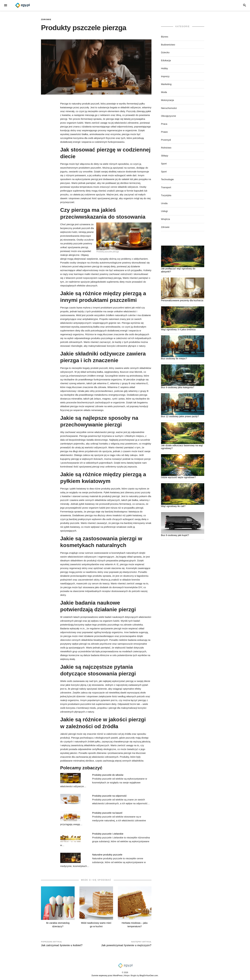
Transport (166, 187)
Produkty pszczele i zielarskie (108, 834)
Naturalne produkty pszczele (107, 855)
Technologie (167, 179)
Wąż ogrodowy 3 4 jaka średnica (178, 329)
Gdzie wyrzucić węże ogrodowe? (178, 477)
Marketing (166, 84)
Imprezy (165, 76)
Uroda (164, 203)
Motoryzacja (167, 100)
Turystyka (166, 195)
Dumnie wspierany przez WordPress (107, 976)
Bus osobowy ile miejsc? (174, 358)
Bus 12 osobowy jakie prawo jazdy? (180, 416)
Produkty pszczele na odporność (109, 796)
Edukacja (166, 60)
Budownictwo (168, 45)
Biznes (165, 37)
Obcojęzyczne (169, 116)
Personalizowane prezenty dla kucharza (182, 300)
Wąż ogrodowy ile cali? (173, 506)
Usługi (164, 211)
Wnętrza (165, 219)
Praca (164, 124)
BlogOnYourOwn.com (149, 976)
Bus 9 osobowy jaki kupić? (175, 535)
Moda (164, 92)
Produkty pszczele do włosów (108, 775)
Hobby (164, 68)
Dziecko (165, 52)
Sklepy (165, 156)
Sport (164, 164)
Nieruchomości (169, 108)
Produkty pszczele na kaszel (107, 813)
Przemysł (166, 140)
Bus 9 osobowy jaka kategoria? (178, 387)
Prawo (164, 132)
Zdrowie (46, 19)
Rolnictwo (166, 148)
